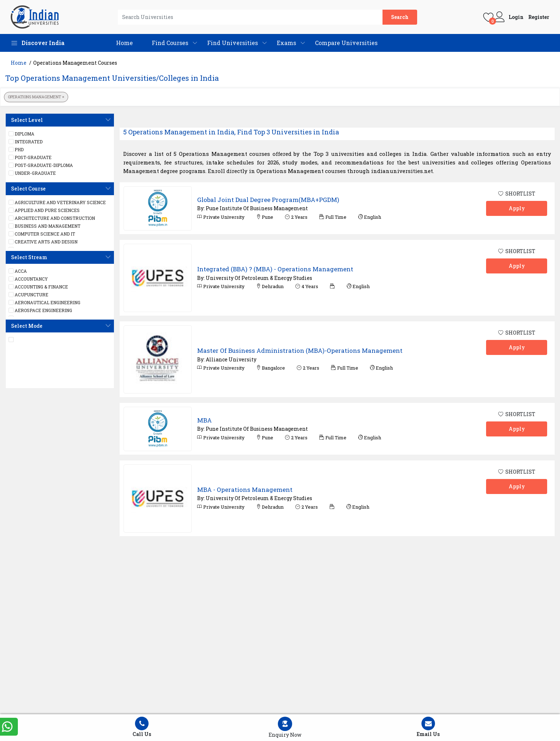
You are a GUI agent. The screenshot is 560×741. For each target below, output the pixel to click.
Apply (517, 208)
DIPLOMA (21, 134)
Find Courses (170, 43)
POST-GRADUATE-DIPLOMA (41, 165)
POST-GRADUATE (30, 157)
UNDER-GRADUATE (32, 173)
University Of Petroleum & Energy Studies (259, 278)
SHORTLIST (517, 194)
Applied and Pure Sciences (44, 210)
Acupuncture (28, 295)
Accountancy (28, 279)
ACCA (18, 271)
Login (516, 17)
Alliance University (231, 359)
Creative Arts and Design (43, 242)
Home (124, 43)
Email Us (428, 727)
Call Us (142, 727)
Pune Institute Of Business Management (257, 208)
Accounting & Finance (38, 287)
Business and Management (44, 226)
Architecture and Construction (52, 218)
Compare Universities (346, 43)
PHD (16, 149)
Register (539, 17)
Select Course (28, 189)
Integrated (26, 142)
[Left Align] (285, 728)
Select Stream (29, 257)
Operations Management (36, 97)
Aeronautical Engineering (44, 302)
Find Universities (232, 43)
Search (400, 17)
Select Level (27, 120)
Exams (286, 43)
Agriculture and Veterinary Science (57, 202)
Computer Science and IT (42, 234)
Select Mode (27, 326)
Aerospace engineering (40, 310)
